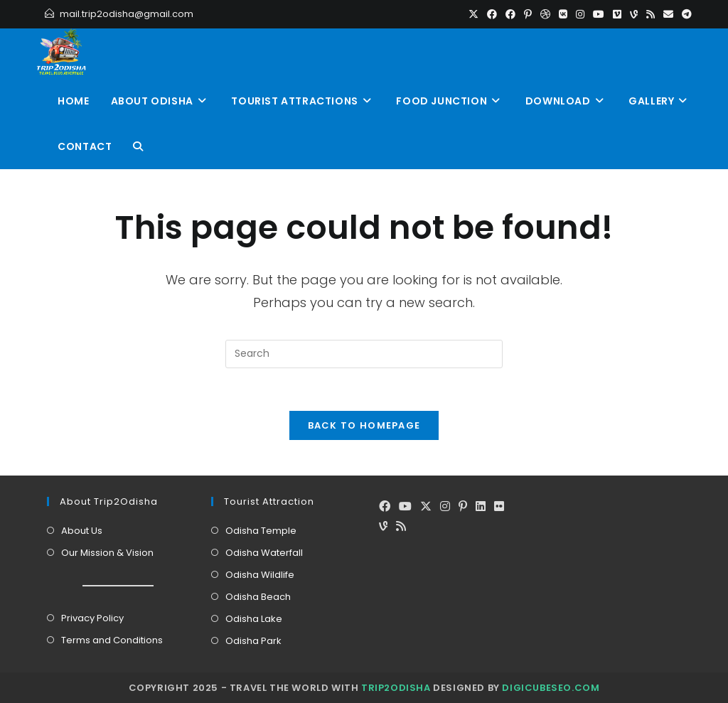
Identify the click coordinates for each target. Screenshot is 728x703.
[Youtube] (405, 507)
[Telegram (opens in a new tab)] (685, 14)
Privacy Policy (92, 618)
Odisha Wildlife (260, 575)
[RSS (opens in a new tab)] (651, 14)
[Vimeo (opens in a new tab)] (617, 14)
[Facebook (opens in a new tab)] (492, 14)
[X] (426, 507)
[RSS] (401, 527)
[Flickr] (499, 507)
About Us (82, 531)
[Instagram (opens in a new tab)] (580, 14)
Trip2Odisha (396, 688)
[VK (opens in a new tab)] (563, 14)
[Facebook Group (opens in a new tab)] (510, 14)
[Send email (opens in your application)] (668, 14)
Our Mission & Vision (107, 553)
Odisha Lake (254, 619)
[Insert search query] (364, 354)
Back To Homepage (364, 425)
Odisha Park (253, 641)
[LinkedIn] (481, 507)
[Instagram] (445, 507)
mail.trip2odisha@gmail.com (127, 14)
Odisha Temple (261, 531)
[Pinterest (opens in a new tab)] (528, 14)
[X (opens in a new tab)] (473, 14)
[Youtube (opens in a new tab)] (599, 14)
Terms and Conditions (112, 640)
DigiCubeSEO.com (551, 688)
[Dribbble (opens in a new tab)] (545, 14)
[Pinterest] (463, 507)
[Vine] (383, 527)
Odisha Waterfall (264, 553)
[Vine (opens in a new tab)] (634, 14)
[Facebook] (385, 507)
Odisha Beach (258, 597)
